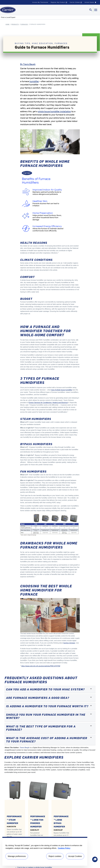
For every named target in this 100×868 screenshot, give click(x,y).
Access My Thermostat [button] (40, 2)
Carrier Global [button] (76, 2)
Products (15, 24)
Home (8, 24)
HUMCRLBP (58, 830)
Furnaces (24, 24)
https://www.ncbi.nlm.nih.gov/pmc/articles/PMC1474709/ (41, 666)
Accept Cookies (75, 856)
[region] (45, 851)
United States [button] (91, 3)
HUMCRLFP (35, 830)
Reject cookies (55, 856)
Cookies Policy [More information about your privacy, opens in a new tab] (64, 848)
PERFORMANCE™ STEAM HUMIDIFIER (14, 820)
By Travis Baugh (28, 64)
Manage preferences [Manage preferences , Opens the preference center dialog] (17, 856)
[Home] (8, 10)
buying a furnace (69, 643)
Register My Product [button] (59, 2)
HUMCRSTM (11, 827)
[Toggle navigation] (91, 10)
